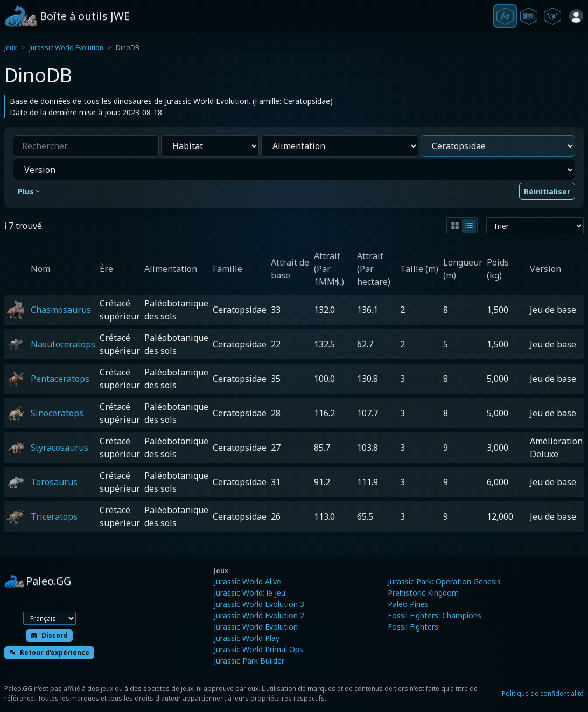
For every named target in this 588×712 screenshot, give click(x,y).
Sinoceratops (57, 413)
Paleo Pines (408, 604)
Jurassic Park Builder (249, 661)
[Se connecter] (576, 16)
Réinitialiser (547, 191)
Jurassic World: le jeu (250, 593)
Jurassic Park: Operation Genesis (444, 581)
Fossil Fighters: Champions (435, 615)
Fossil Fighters (413, 627)
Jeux (10, 48)
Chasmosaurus (61, 310)
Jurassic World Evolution (66, 48)
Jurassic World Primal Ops (258, 649)
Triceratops (54, 516)
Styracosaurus (59, 448)
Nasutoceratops (63, 344)
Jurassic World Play (247, 638)
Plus (30, 191)
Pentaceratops (60, 379)
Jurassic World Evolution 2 (259, 615)
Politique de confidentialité (543, 693)
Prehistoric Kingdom (423, 593)
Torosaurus (54, 482)
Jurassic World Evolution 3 (259, 604)
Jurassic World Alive (247, 581)
